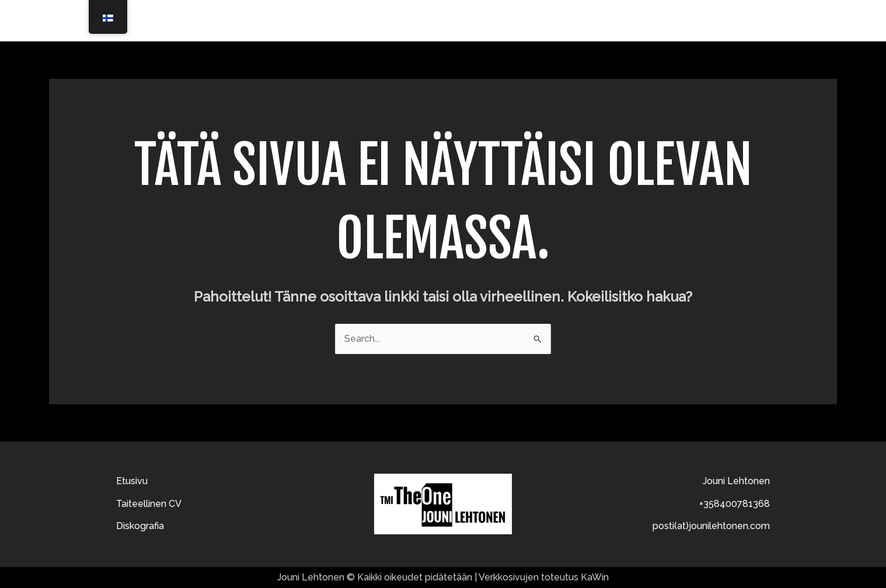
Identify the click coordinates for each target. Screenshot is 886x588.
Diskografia (720, 20)
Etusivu (564, 20)
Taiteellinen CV (637, 20)
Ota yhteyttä (797, 20)
